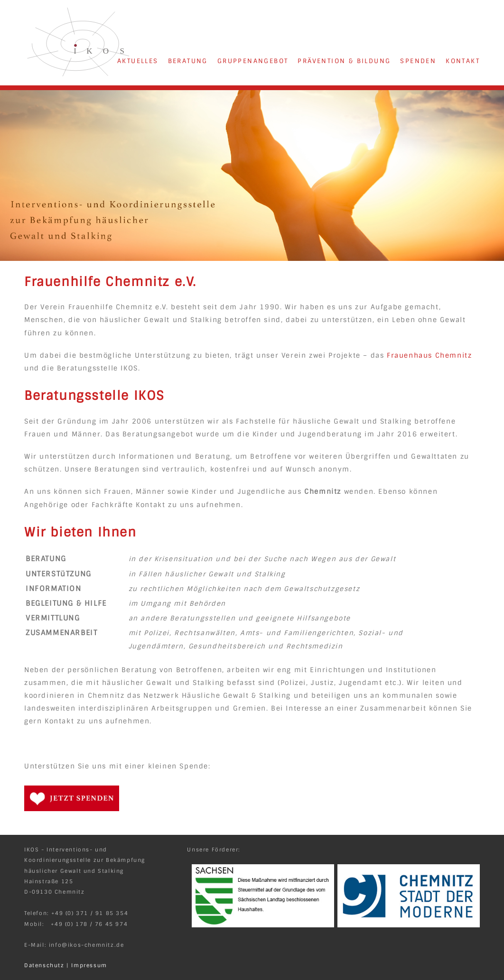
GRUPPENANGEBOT (253, 61)
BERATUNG (188, 61)
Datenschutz (44, 965)
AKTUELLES (138, 61)
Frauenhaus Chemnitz (429, 355)
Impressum (89, 965)
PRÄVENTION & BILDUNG (344, 61)
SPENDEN (418, 61)
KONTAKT (463, 61)
